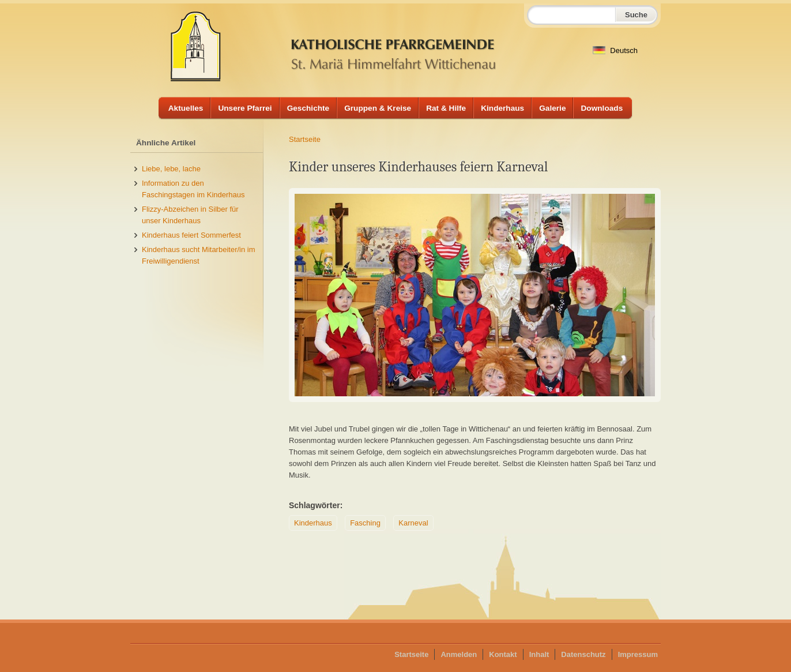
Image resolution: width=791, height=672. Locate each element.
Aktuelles (186, 108)
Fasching (365, 523)
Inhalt (539, 654)
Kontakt (503, 654)
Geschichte (308, 108)
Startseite (305, 139)
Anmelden (459, 654)
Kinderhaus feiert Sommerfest (191, 235)
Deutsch (615, 50)
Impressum (638, 654)
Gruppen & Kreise (378, 108)
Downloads (602, 108)
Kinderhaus (502, 108)
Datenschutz (583, 654)
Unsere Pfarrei (245, 108)
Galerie (552, 108)
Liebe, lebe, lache (171, 169)
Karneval (413, 523)
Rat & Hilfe (446, 108)
